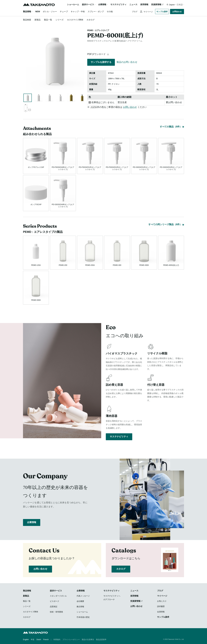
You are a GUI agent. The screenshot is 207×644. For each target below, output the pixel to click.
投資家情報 (156, 5)
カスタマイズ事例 (75, 20)
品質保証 (54, 607)
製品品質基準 (101, 640)
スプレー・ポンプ (96, 12)
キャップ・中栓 (78, 12)
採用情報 (144, 5)
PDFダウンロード (98, 54)
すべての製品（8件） (171, 126)
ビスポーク (55, 601)
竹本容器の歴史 (83, 617)
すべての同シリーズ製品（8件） (165, 224)
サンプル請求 (162, 12)
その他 (110, 12)
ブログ (135, 12)
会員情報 (161, 612)
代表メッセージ (83, 596)
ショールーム (73, 5)
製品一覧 (48, 20)
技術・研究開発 (56, 612)
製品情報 (27, 12)
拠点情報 (80, 607)
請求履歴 (161, 607)
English (26, 640)
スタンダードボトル (58, 596)
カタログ (91, 20)
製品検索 (27, 20)
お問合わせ (177, 12)
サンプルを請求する (101, 62)
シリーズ (60, 20)
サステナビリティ (118, 5)
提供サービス (56, 591)
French (46, 640)
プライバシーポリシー (71, 640)
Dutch (39, 640)
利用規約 (57, 640)
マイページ (148, 12)
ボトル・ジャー (50, 12)
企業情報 (32, 524)
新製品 (38, 20)
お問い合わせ (130, 107)
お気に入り (162, 601)
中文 (33, 640)
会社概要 (80, 601)
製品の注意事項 (88, 640)
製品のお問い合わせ (127, 62)
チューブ (64, 12)
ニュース (133, 5)
